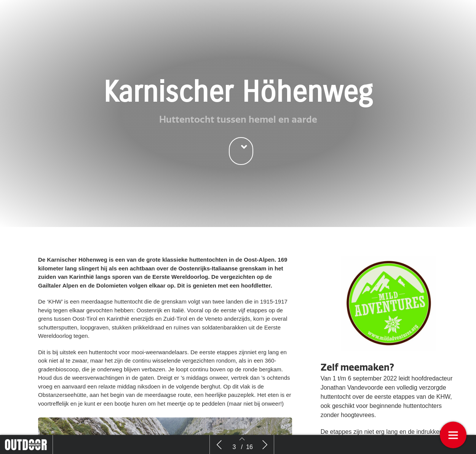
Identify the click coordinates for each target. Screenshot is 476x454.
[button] (241, 151)
